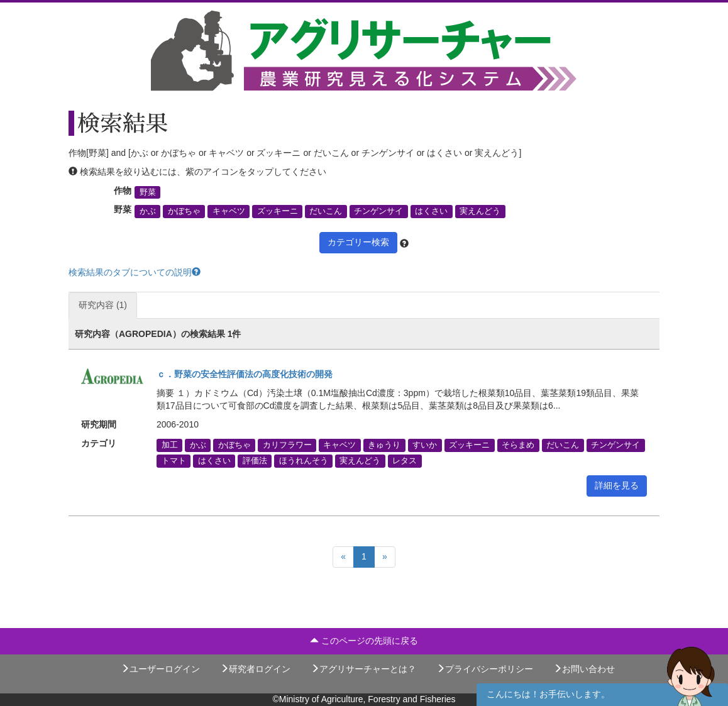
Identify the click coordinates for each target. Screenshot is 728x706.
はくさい (431, 211)
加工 (170, 445)
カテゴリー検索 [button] (358, 242)
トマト (174, 461)
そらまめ (518, 445)
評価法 (255, 461)
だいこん (326, 211)
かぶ (148, 211)
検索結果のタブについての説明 (135, 272)
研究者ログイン (255, 669)
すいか (425, 445)
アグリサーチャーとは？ (363, 669)
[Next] (385, 557)
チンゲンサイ (378, 211)
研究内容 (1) (103, 305)
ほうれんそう (304, 461)
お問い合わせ (584, 669)
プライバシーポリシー (485, 669)
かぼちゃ (184, 211)
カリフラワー (287, 445)
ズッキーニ (278, 211)
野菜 (148, 192)
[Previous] (343, 557)
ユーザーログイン (160, 669)
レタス (405, 461)
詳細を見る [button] (617, 485)
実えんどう (480, 211)
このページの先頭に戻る (364, 641)
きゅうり (384, 445)
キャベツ (229, 211)
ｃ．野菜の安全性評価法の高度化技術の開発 (245, 374)
